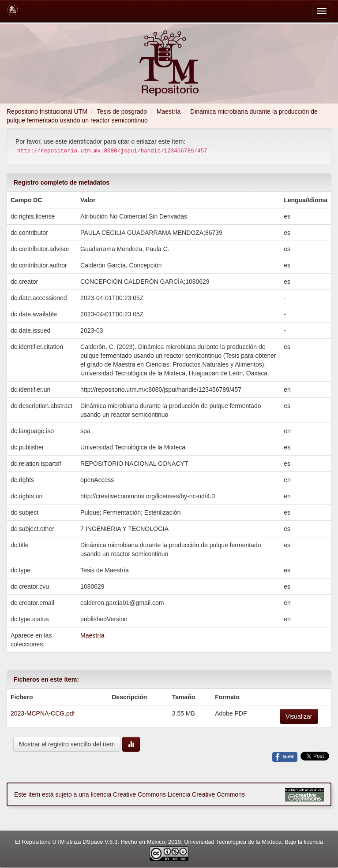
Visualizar (299, 716)
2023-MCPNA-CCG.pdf (43, 713)
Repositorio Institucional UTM (47, 111)
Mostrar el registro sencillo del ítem (67, 744)
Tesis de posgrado (122, 111)
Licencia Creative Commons (206, 794)
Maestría (169, 111)
